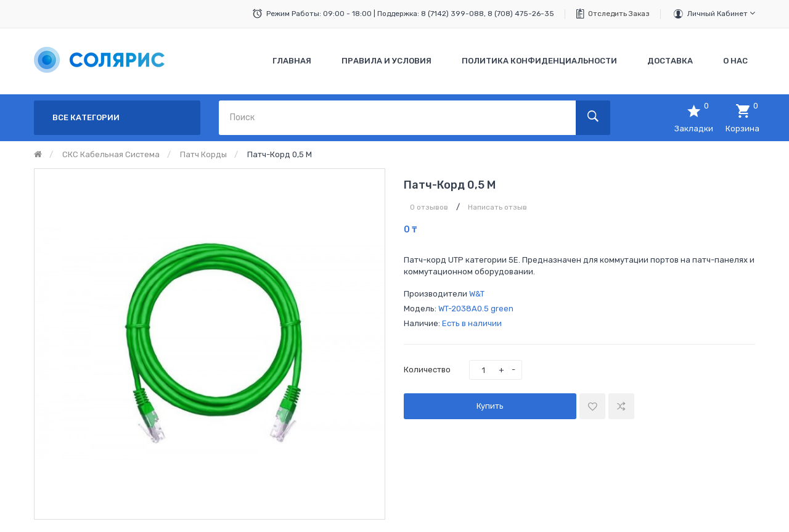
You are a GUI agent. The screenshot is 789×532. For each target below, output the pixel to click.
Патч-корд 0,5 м (280, 154)
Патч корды (203, 154)
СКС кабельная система (111, 154)
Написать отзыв (497, 207)
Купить (490, 406)
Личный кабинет (721, 13)
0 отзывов (429, 207)
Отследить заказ (619, 14)
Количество (427, 370)
